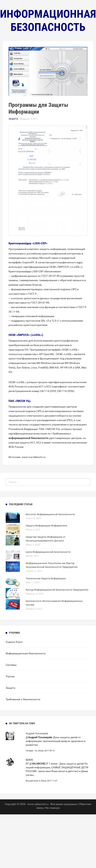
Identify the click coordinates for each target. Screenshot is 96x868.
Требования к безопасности (23, 699)
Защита (13, 119)
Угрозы (10, 676)
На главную (52, 808)
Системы (11, 665)
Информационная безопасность (26, 653)
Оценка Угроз (14, 642)
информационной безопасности (28, 438)
